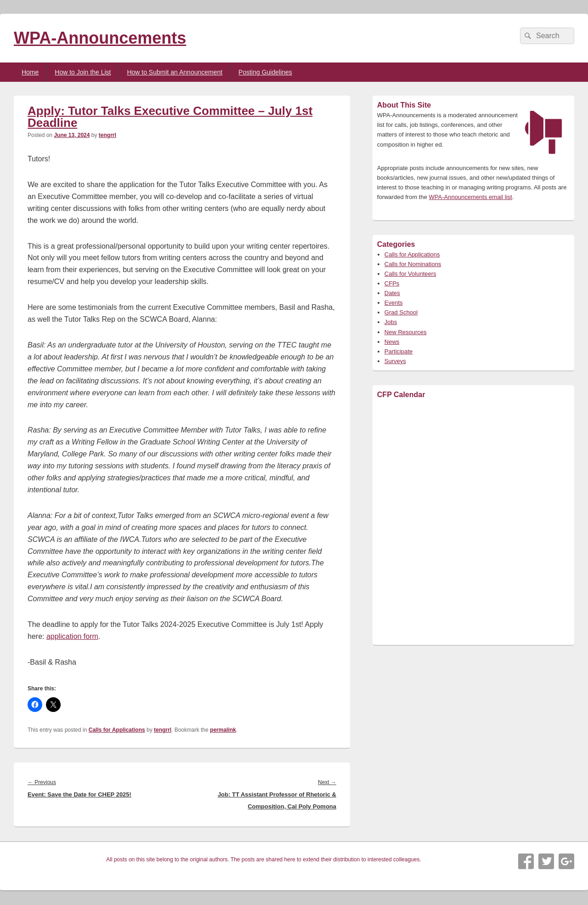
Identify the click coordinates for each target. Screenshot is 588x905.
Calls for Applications (117, 730)
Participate (399, 351)
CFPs (392, 283)
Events (394, 303)
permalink (223, 730)
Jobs (391, 322)
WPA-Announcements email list (471, 197)
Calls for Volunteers (410, 274)
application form (72, 636)
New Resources (406, 332)
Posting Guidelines (265, 72)
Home (30, 72)
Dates (392, 293)
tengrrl (107, 135)
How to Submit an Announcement (175, 72)
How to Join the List (83, 72)
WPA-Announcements (100, 38)
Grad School (401, 312)
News (392, 342)
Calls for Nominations (413, 264)
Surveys (395, 361)
